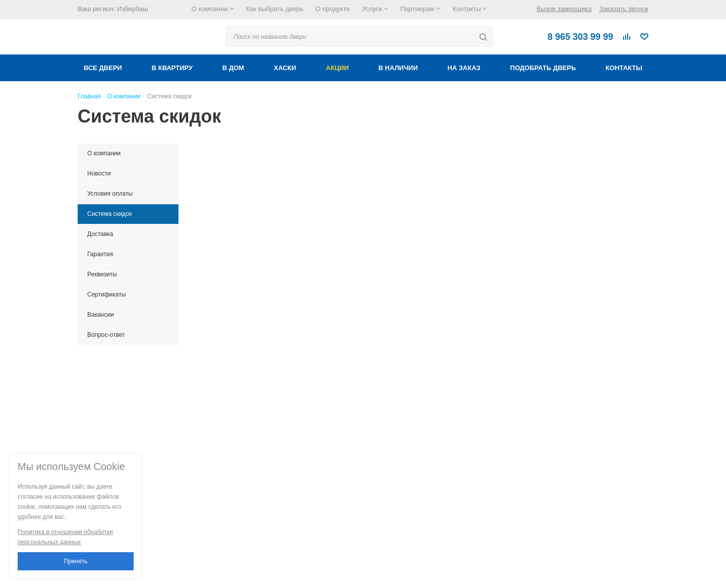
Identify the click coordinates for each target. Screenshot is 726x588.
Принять (76, 561)
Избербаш (133, 9)
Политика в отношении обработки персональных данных (65, 537)
